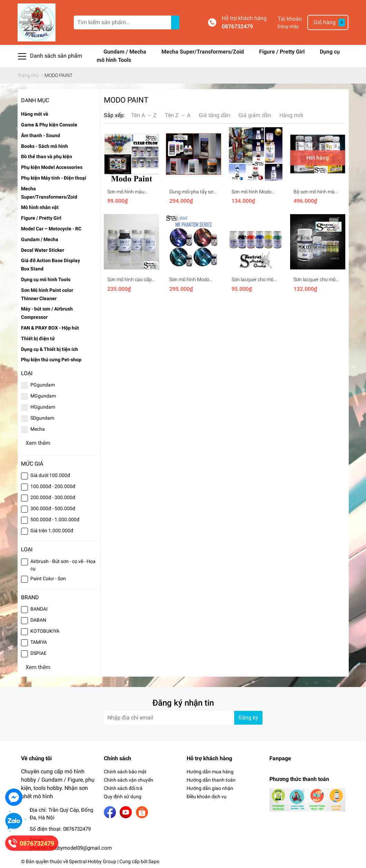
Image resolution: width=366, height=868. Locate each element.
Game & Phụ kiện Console (49, 125)
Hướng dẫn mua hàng (210, 772)
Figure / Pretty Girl (283, 52)
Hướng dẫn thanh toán (211, 780)
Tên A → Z (144, 115)
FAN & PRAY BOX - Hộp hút (50, 328)
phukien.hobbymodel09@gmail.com (71, 848)
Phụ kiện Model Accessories (52, 167)
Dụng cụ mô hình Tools (46, 279)
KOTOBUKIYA (45, 631)
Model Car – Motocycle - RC (51, 229)
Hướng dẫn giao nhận (210, 788)
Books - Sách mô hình (44, 146)
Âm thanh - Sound (41, 135)
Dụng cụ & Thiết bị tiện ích (50, 349)
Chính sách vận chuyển (128, 780)
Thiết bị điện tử (38, 338)
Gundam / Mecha (126, 52)
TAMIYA (39, 642)
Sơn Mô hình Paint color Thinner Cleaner (47, 294)
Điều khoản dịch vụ (207, 797)
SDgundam (42, 418)
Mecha (38, 429)
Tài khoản (290, 19)
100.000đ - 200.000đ (53, 486)
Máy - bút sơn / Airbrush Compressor (47, 313)
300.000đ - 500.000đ (53, 508)
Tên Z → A (178, 115)
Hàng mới (291, 115)
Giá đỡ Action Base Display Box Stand (51, 265)
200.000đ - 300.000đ (53, 497)
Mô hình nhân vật (40, 207)
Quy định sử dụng (123, 797)
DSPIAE (38, 653)
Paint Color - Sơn (48, 579)
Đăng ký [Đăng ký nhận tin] (248, 718)
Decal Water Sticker (43, 250)
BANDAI (39, 609)
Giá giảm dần (255, 115)
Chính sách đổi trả (123, 788)
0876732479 (237, 26)
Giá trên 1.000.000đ (52, 531)
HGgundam (43, 407)
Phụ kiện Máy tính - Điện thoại (54, 178)
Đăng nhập (288, 26)
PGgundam (43, 385)
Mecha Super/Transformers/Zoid (203, 52)
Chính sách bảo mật (125, 772)
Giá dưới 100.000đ (50, 475)
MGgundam (43, 396)
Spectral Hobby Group (93, 861)
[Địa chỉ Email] (183, 718)
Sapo (154, 861)
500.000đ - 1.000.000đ (55, 519)
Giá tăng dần (214, 115)
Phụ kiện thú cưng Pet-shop (51, 360)
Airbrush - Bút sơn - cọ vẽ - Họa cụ (63, 565)
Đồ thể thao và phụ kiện (47, 156)
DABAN (38, 620)
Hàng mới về (35, 114)
